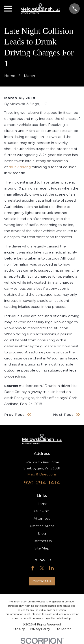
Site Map (42, 548)
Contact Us (42, 541)
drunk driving (20, 167)
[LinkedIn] (51, 568)
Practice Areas (42, 526)
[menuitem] (19, 629)
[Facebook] (33, 568)
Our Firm (42, 511)
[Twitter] (42, 568)
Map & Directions (42, 474)
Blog (42, 533)
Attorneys (42, 518)
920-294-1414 (42, 483)
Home (42, 504)
